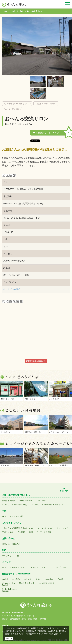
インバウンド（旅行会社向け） (15, 505)
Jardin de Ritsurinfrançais (9, 590)
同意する (9, 639)
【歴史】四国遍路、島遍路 (45, 104)
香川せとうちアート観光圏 (40, 532)
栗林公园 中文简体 (27, 583)
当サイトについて (45, 528)
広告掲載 (21, 532)
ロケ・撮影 (41, 501)
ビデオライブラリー (58, 567)
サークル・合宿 (26, 501)
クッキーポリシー (39, 634)
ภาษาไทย (49, 579)
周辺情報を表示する (36, 361)
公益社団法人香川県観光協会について (18, 528)
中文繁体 (16, 579)
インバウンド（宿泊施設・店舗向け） (48, 505)
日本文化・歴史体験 (11, 109)
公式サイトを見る (12, 289)
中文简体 (28, 579)
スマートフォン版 (15, 516)
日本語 (60, 579)
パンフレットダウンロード (13, 567)
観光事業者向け (9, 501)
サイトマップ (62, 528)
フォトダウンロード (37, 567)
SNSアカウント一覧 (11, 556)
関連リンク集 (8, 532)
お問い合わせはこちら (11, 544)
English (5, 579)
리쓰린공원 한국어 (46, 583)
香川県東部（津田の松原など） (16, 104)
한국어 (38, 579)
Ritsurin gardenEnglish (8, 584)
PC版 (4, 516)
